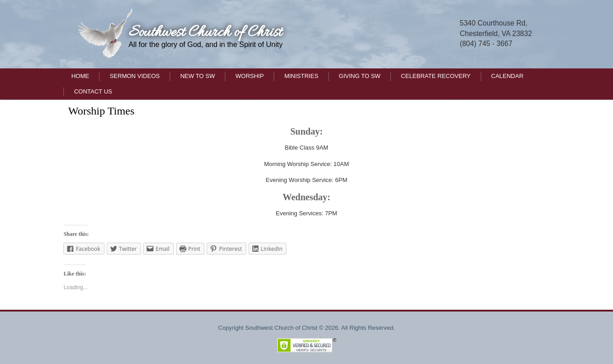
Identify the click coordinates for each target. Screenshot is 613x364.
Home (80, 76)
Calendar (507, 76)
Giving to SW (360, 76)
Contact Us (93, 91)
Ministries (301, 76)
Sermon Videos (135, 76)
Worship (249, 76)
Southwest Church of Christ (205, 33)
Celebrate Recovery (436, 76)
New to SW (197, 76)
